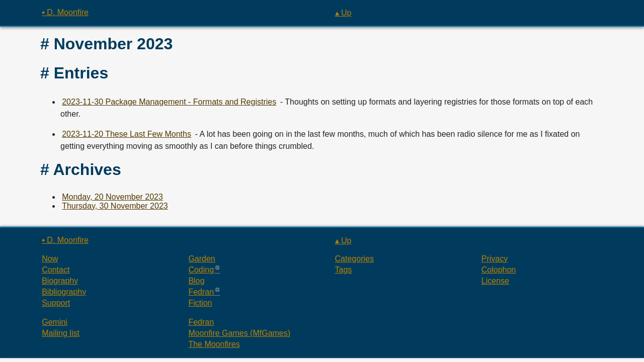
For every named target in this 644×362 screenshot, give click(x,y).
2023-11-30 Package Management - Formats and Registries (169, 102)
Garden (202, 259)
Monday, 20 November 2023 (112, 197)
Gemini (55, 322)
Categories (354, 259)
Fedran (201, 292)
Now (50, 259)
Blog (196, 281)
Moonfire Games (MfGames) (239, 333)
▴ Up (343, 13)
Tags (344, 270)
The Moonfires (214, 344)
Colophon (499, 270)
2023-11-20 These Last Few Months (127, 134)
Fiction (200, 303)
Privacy (495, 259)
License (495, 281)
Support (56, 303)
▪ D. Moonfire (65, 12)
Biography (60, 281)
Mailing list (61, 333)
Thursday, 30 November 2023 (115, 206)
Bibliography (64, 292)
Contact (56, 270)
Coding (201, 270)
